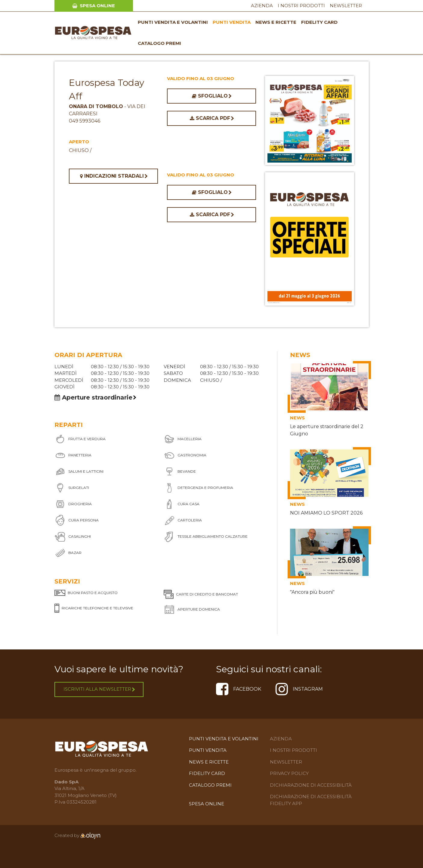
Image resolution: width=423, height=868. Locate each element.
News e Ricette (276, 22)
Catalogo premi (159, 43)
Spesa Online (94, 6)
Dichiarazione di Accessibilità (311, 785)
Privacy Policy (289, 773)
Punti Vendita (232, 22)
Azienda (262, 6)
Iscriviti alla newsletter (99, 689)
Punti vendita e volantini (173, 22)
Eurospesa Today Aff (107, 89)
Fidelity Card (319, 22)
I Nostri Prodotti (301, 6)
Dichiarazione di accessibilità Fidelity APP (311, 800)
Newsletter (346, 6)
